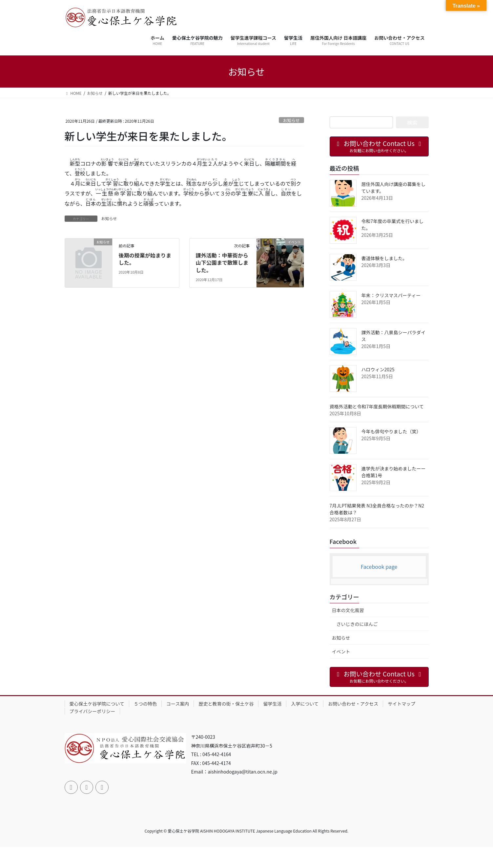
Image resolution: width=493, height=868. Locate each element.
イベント (341, 651)
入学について (305, 704)
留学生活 (272, 704)
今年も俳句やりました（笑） (391, 431)
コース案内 (178, 704)
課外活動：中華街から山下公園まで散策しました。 (222, 263)
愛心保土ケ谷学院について (97, 704)
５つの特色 (145, 704)
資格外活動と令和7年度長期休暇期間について (377, 406)
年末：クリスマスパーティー (391, 295)
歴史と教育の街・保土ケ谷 (226, 704)
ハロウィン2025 (378, 369)
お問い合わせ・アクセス (353, 704)
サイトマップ (401, 704)
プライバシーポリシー (92, 711)
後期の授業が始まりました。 (145, 259)
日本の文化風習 (348, 610)
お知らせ (291, 120)
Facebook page (379, 567)
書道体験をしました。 (384, 258)
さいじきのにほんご (357, 624)
